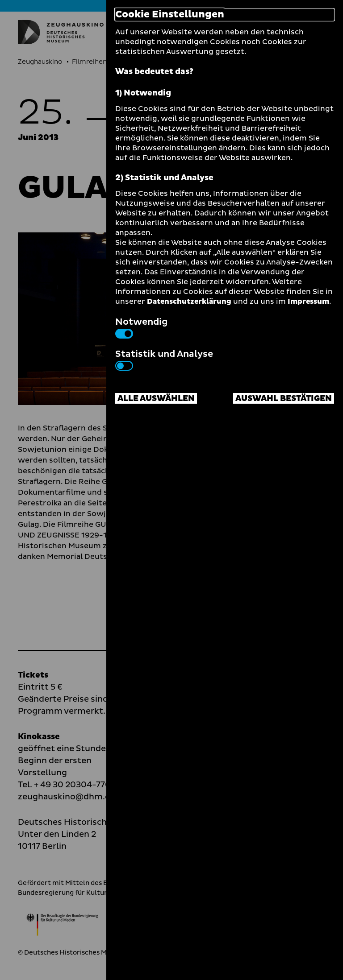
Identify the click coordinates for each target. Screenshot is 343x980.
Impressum (308, 302)
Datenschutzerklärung (189, 302)
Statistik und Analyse (164, 359)
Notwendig (141, 327)
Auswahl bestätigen (284, 399)
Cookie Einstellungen (170, 15)
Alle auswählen (156, 399)
